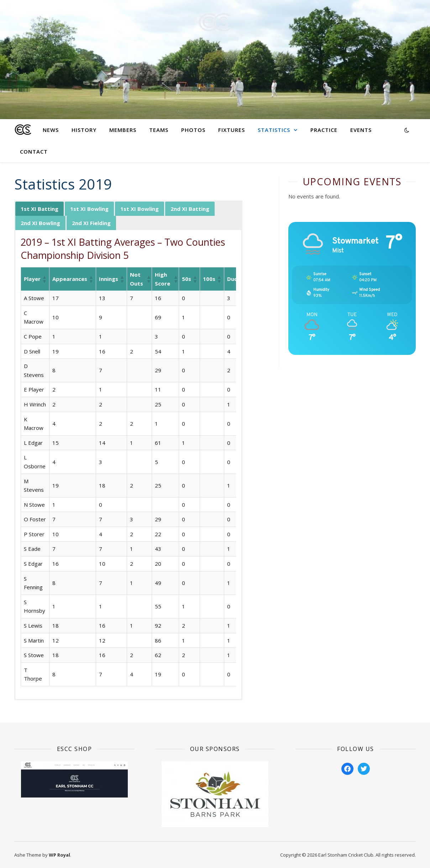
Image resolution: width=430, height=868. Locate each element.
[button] (44, 279)
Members (123, 130)
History (84, 130)
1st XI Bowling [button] (89, 209)
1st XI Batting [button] (40, 209)
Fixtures (232, 130)
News (51, 130)
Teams (159, 130)
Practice (324, 130)
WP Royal (59, 855)
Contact (34, 151)
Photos (193, 130)
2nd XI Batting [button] (190, 209)
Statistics (274, 130)
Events (361, 130)
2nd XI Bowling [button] (40, 223)
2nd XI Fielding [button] (91, 223)
